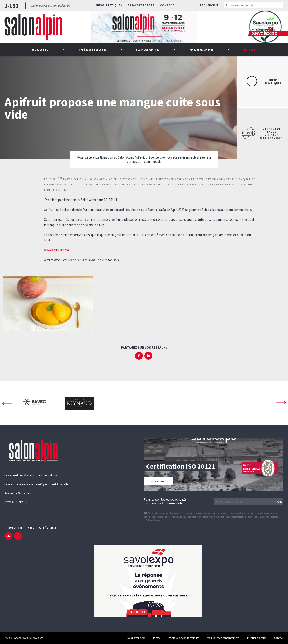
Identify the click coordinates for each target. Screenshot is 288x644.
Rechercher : (210, 5)
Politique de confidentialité (184, 638)
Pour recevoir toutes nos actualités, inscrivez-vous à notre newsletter (166, 501)
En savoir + (159, 481)
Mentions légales (257, 638)
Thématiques (92, 49)
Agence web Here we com (29, 638)
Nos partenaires (136, 638)
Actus (249, 49)
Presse (157, 638)
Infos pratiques (109, 5)
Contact (167, 5)
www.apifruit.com (56, 250)
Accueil (40, 49)
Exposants (147, 49)
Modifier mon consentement (223, 638)
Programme (201, 49)
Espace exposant (141, 5)
